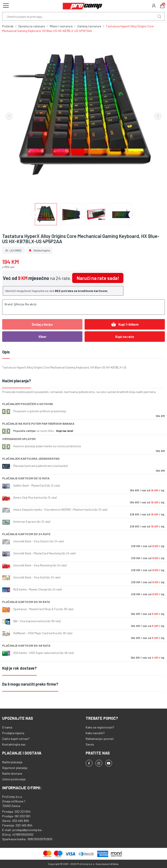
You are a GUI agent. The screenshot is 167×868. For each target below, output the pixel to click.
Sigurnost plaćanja (15, 768)
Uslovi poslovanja (14, 779)
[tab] (83, 381)
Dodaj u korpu (42, 324)
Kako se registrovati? (100, 727)
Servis (90, 744)
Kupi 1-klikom (125, 324)
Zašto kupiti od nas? (16, 739)
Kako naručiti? (95, 733)
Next (158, 116)
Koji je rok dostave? (19, 668)
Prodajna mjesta (13, 733)
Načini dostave (12, 773)
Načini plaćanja (12, 762)
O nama (7, 727)
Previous (9, 116)
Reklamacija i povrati (100, 739)
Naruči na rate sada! (98, 278)
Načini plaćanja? (17, 381)
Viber (42, 337)
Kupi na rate (125, 337)
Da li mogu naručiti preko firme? (30, 684)
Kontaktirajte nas (14, 744)
